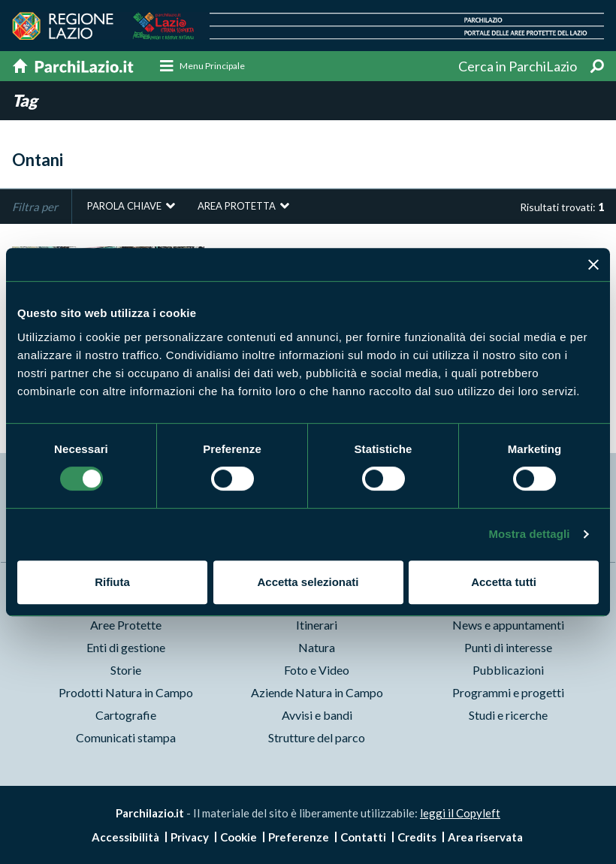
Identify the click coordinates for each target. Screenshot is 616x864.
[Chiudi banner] (593, 264)
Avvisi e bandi (317, 716)
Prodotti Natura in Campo (126, 693)
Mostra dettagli (529, 534)
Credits (417, 837)
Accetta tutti (504, 582)
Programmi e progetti (508, 693)
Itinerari (317, 625)
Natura (317, 648)
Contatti (363, 837)
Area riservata (485, 837)
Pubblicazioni (508, 671)
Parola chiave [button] (124, 207)
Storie (126, 671)
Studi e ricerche (508, 716)
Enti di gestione (126, 648)
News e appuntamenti (508, 625)
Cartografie (126, 716)
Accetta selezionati (308, 582)
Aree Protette (126, 625)
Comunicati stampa (126, 738)
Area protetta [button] (237, 207)
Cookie (239, 837)
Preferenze (299, 837)
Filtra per (35, 207)
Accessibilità (125, 837)
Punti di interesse (508, 648)
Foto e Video (317, 671)
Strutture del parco (317, 738)
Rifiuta (112, 582)
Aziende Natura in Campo (317, 693)
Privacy (190, 837)
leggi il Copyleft (460, 814)
